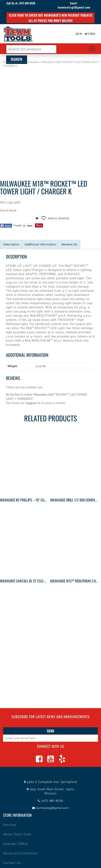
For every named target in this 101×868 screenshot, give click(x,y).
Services (9, 825)
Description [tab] (11, 244)
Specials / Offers (15, 844)
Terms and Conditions (20, 853)
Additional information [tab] (40, 244)
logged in (33, 403)
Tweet (17, 225)
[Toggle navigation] (92, 49)
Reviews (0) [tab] (69, 244)
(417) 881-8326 (27, 3)
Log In (79, 34)
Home (7, 62)
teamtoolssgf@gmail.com (74, 7)
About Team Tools (17, 834)
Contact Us (12, 863)
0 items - (91, 34)
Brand (18, 62)
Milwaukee (32, 62)
